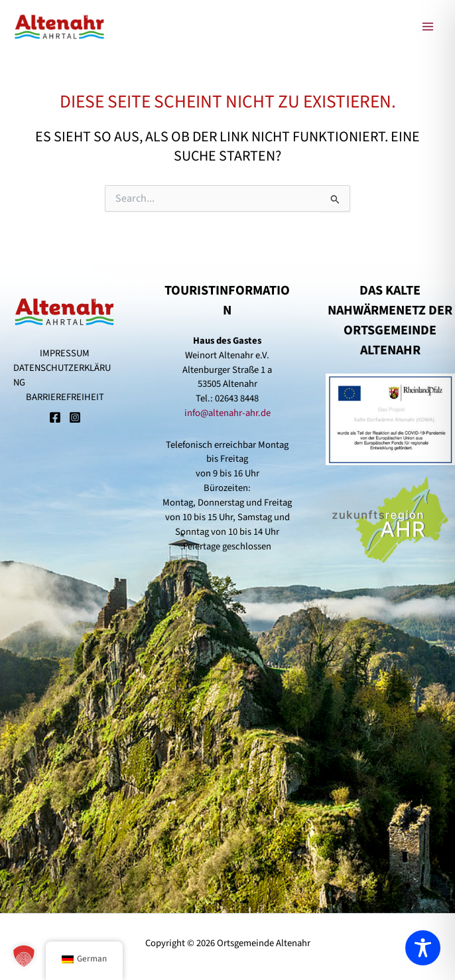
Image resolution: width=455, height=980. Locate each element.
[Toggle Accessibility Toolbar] (423, 948)
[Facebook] (55, 419)
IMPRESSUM (65, 353)
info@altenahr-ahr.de (227, 413)
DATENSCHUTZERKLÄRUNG (62, 375)
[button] (24, 956)
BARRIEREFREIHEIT (65, 397)
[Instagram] (75, 419)
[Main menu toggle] (428, 27)
